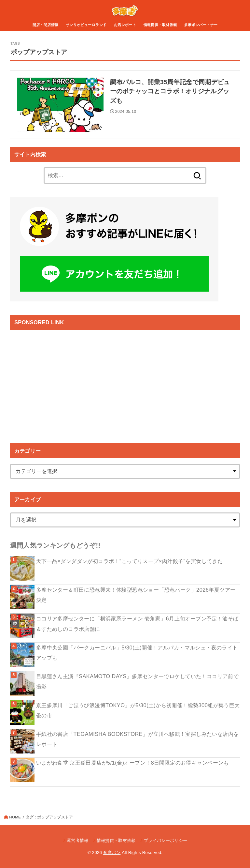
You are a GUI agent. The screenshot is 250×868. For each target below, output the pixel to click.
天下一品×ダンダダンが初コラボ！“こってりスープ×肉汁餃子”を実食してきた (129, 561)
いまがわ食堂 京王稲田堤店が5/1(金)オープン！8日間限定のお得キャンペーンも (132, 763)
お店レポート (125, 25)
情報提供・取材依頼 (160, 25)
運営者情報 (78, 840)
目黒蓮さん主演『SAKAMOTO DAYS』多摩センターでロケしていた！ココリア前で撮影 (138, 681)
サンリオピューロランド (86, 25)
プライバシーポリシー (166, 840)
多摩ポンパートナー (201, 25)
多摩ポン (112, 853)
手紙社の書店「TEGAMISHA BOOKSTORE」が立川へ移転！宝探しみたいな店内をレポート (138, 739)
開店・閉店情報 (46, 25)
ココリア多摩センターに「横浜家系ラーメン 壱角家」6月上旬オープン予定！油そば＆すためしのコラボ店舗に (137, 624)
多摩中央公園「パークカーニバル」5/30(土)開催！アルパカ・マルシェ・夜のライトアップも (137, 653)
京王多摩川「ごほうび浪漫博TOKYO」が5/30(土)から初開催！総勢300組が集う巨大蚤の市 (138, 710)
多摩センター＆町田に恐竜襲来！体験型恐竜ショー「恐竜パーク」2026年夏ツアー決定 (136, 595)
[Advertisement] (65, 381)
